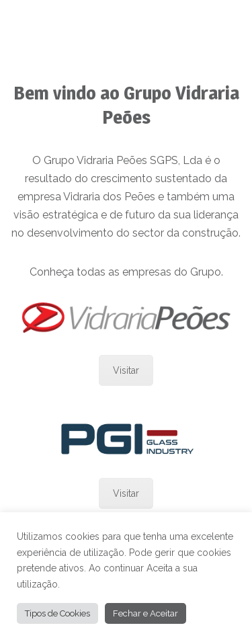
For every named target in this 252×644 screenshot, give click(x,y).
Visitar (126, 370)
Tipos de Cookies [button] (57, 613)
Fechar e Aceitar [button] (145, 613)
